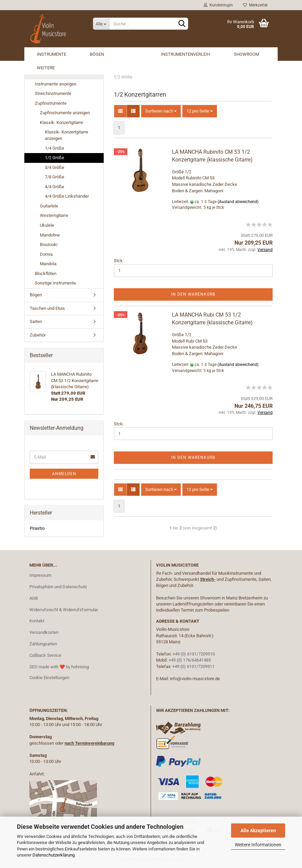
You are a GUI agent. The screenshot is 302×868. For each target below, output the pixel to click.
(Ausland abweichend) (238, 202)
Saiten (36, 321)
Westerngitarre (54, 215)
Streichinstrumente (53, 93)
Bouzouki (49, 244)
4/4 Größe (55, 187)
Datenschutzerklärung (54, 855)
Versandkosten (44, 632)
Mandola (48, 264)
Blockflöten (46, 274)
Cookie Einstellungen (49, 678)
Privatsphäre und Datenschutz (58, 587)
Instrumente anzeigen (56, 84)
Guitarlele (49, 206)
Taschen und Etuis (47, 308)
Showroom (246, 54)
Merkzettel (255, 5)
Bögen (97, 54)
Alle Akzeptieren (258, 830)
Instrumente (52, 54)
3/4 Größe (55, 167)
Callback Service (45, 655)
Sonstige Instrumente (55, 283)
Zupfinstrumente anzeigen (65, 113)
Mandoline (50, 235)
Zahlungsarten (43, 644)
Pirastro (37, 528)
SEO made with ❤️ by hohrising (59, 667)
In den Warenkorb (193, 294)
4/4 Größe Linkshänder (67, 196)
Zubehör (38, 335)
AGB (34, 598)
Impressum (40, 575)
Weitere (46, 68)
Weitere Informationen (258, 845)
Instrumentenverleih (185, 54)
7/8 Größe (55, 177)
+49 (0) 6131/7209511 (193, 666)
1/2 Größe (55, 158)
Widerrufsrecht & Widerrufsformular (64, 610)
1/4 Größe (55, 148)
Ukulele (47, 225)
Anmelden (64, 474)
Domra (46, 254)
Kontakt (37, 621)
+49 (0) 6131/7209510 (194, 654)
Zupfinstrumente (51, 103)
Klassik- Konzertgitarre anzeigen (67, 135)
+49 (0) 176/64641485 (190, 660)
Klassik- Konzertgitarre (61, 122)
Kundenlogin (218, 5)
